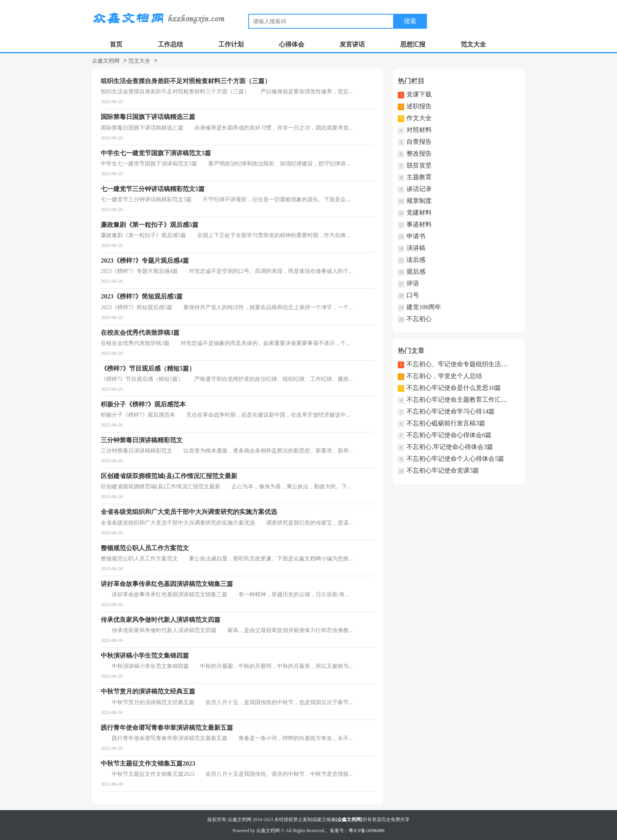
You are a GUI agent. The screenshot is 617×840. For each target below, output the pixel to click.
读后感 (416, 260)
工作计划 (231, 44)
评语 (413, 283)
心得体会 (292, 44)
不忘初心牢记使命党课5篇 (443, 470)
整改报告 (419, 153)
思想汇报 (413, 44)
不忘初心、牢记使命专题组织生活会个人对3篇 (471, 364)
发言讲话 (352, 44)
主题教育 (419, 177)
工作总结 (170, 44)
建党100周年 (424, 307)
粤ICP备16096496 (367, 831)
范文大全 (473, 44)
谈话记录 (419, 189)
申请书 (416, 236)
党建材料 (419, 212)
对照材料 (419, 130)
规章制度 (419, 201)
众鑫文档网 (106, 61)
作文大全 (419, 118)
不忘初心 (419, 319)
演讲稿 (416, 248)
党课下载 (419, 94)
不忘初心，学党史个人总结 (444, 376)
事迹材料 (419, 224)
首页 (116, 44)
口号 (413, 295)
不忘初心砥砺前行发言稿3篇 (446, 423)
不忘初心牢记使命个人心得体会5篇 (455, 459)
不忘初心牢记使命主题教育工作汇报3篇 (462, 400)
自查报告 (419, 142)
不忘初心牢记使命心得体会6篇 (449, 435)
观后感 (416, 272)
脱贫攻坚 (419, 165)
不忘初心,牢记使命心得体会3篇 (450, 447)
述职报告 (419, 106)
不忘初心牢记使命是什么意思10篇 (454, 388)
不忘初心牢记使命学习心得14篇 (451, 411)
